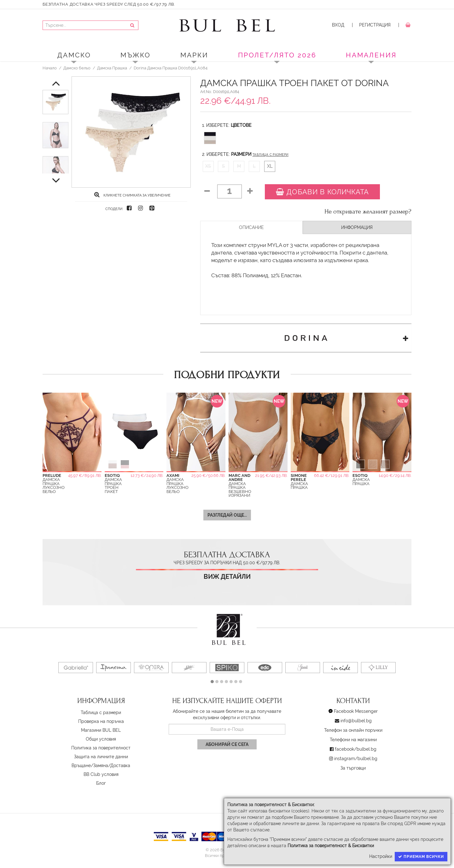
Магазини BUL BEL (101, 730)
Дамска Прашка (112, 68)
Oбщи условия (101, 739)
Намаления (371, 55)
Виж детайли (227, 577)
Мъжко (136, 55)
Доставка (120, 765)
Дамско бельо (77, 68)
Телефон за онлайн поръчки (353, 730)
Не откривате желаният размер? (368, 212)
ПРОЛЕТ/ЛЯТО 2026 (277, 55)
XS (208, 166)
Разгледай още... (227, 515)
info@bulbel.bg (356, 721)
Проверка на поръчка (101, 721)
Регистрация (375, 25)
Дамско (74, 55)
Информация (357, 227)
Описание (251, 227)
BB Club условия (101, 774)
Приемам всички (421, 857)
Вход (338, 25)
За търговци (353, 768)
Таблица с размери (271, 155)
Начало (50, 68)
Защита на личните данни (101, 757)
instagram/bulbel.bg (356, 759)
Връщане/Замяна (90, 765)
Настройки (381, 856)
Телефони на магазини (353, 740)
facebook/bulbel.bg (356, 749)
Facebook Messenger (356, 711)
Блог (101, 783)
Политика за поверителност (101, 748)
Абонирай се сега (227, 744)
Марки (194, 55)
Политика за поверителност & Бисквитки (331, 846)
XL (270, 166)
